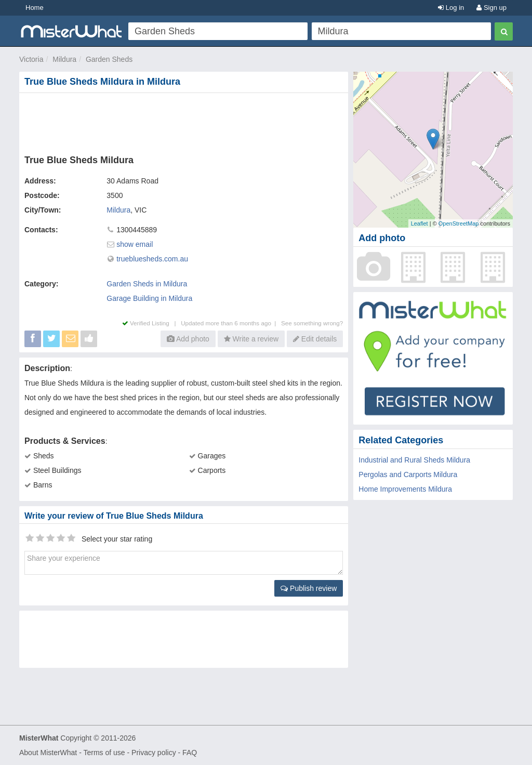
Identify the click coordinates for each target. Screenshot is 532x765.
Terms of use (104, 753)
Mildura (64, 59)
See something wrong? (312, 323)
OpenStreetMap (459, 223)
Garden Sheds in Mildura (147, 284)
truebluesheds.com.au (152, 259)
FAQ (190, 753)
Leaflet (420, 223)
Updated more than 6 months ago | (231, 323)
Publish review (309, 588)
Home (35, 8)
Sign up (491, 8)
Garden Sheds (109, 59)
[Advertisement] (186, 122)
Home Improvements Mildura (405, 489)
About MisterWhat (48, 753)
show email (135, 244)
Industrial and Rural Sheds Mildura (414, 460)
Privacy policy (154, 753)
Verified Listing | (152, 323)
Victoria (31, 59)
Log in (451, 8)
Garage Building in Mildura (149, 298)
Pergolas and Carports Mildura (408, 474)
